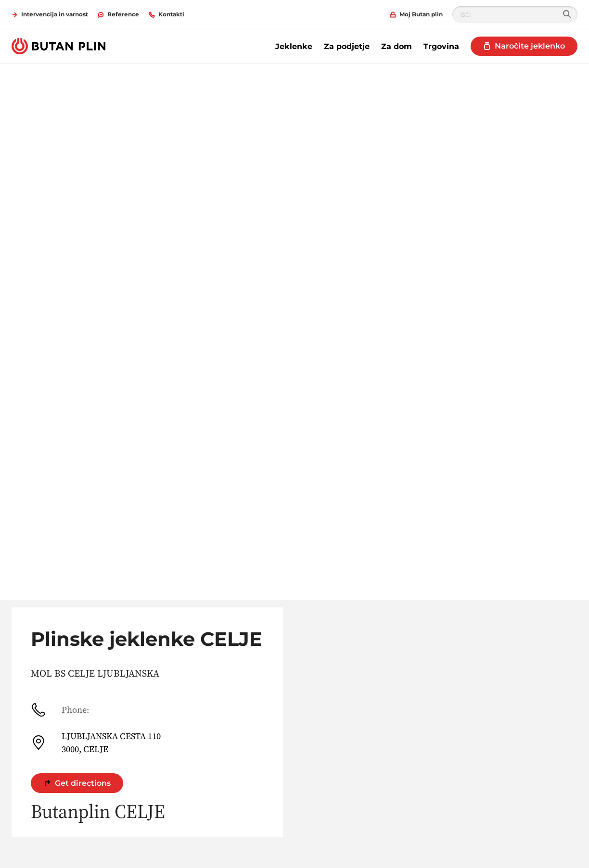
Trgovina (441, 46)
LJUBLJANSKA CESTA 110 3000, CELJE (96, 742)
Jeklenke (294, 46)
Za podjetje (347, 46)
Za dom (397, 46)
